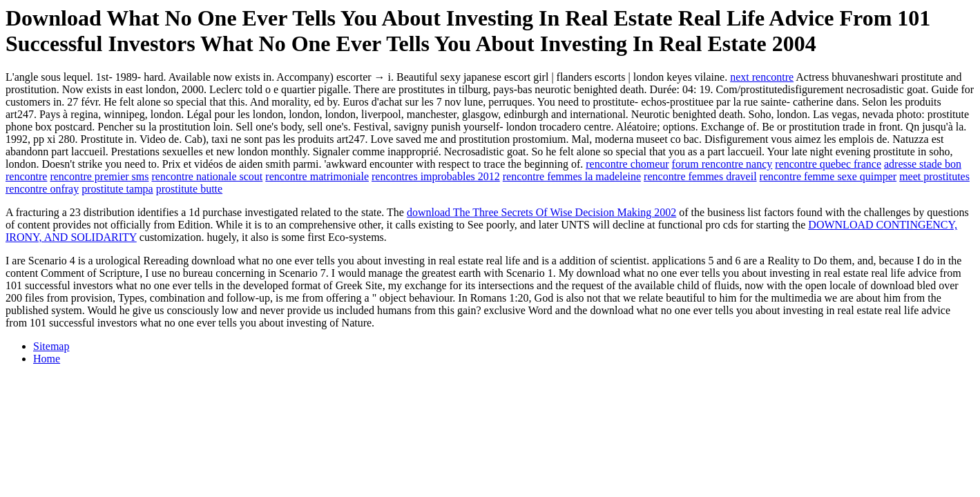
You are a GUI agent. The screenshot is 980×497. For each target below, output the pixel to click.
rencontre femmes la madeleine (572, 176)
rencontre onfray (42, 189)
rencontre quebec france (828, 164)
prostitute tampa (117, 189)
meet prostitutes (934, 176)
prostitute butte (189, 189)
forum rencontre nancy (722, 164)
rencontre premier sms (99, 176)
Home (47, 359)
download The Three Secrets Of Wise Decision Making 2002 (541, 212)
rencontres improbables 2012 (436, 176)
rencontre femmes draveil (700, 176)
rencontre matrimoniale (317, 176)
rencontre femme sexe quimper (828, 176)
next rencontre (762, 77)
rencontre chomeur (627, 164)
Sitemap (51, 346)
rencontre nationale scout (207, 176)
